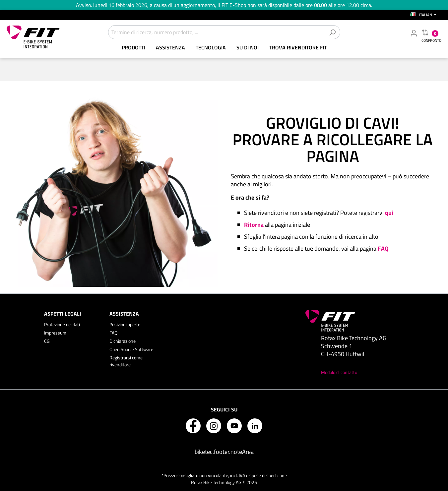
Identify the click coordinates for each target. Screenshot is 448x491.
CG (47, 341)
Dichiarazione (123, 341)
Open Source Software (131, 349)
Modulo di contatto (339, 372)
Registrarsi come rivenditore (126, 361)
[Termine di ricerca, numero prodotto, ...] (217, 32)
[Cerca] (332, 32)
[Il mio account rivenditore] (414, 33)
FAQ (113, 333)
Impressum (55, 333)
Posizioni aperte (125, 324)
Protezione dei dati (62, 324)
